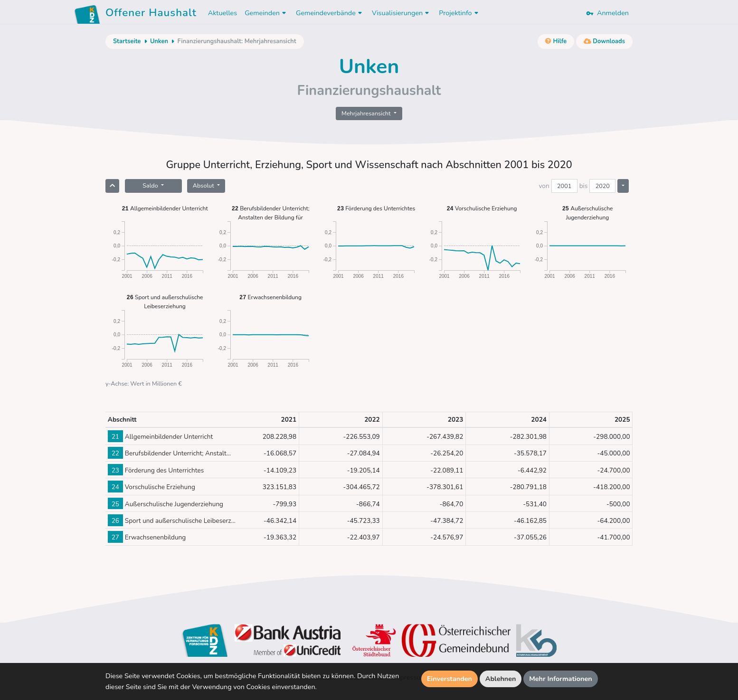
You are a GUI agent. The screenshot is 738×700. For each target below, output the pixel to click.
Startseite (127, 41)
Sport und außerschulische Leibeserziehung (165, 301)
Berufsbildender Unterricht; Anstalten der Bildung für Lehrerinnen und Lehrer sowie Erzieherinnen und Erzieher (271, 213)
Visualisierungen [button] (402, 13)
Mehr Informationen (561, 679)
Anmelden (607, 13)
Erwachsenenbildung (270, 297)
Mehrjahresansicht (367, 113)
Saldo (151, 185)
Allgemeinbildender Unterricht (165, 208)
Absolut (204, 185)
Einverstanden (449, 679)
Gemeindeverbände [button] (330, 13)
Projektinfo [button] (459, 13)
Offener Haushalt (151, 14)
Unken (159, 41)
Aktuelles (222, 13)
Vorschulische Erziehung (482, 208)
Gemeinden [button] (266, 13)
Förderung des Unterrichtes (376, 208)
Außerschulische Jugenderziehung (588, 213)
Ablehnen (501, 679)
